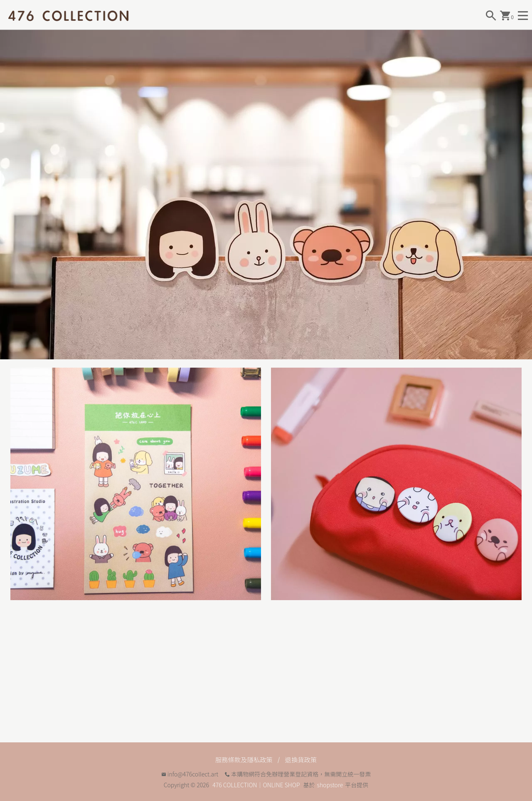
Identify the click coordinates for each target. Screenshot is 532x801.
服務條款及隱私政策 (243, 759)
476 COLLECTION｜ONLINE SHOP (256, 785)
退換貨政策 (302, 759)
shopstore (330, 785)
